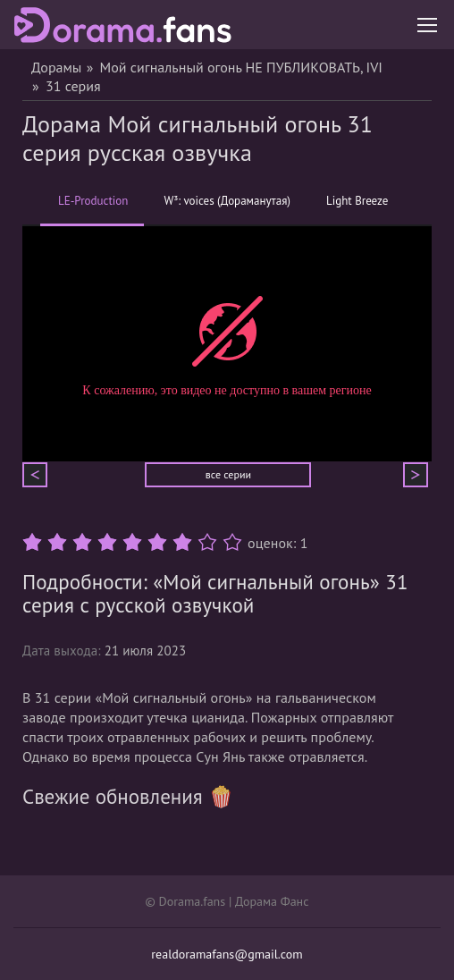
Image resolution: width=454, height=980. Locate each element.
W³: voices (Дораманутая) (227, 201)
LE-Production (93, 210)
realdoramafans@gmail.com (227, 954)
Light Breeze (357, 201)
